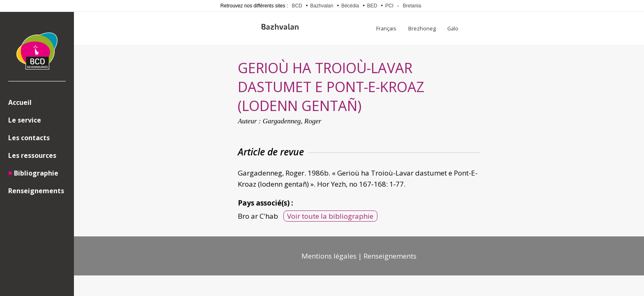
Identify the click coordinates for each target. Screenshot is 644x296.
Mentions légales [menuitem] (329, 256)
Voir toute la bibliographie (330, 216)
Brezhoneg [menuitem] (422, 28)
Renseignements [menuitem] (36, 191)
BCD (297, 6)
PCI (389, 6)
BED (372, 6)
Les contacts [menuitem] (29, 138)
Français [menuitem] (386, 28)
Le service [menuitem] (25, 120)
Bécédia (350, 6)
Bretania (412, 6)
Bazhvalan (322, 6)
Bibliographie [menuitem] (36, 173)
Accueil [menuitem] (20, 102)
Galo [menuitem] (453, 28)
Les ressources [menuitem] (32, 155)
